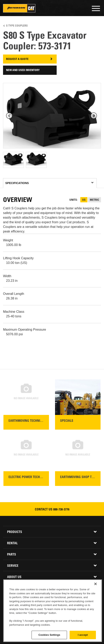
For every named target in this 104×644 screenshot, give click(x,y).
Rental (12, 543)
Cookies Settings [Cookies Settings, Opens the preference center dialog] (49, 635)
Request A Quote (17, 59)
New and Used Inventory (23, 70)
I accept (83, 635)
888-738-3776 (61, 510)
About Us (14, 577)
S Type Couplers (17, 26)
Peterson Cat (19, 8)
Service (13, 566)
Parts (12, 555)
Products (15, 532)
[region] (53, 611)
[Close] (96, 584)
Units (73, 200)
